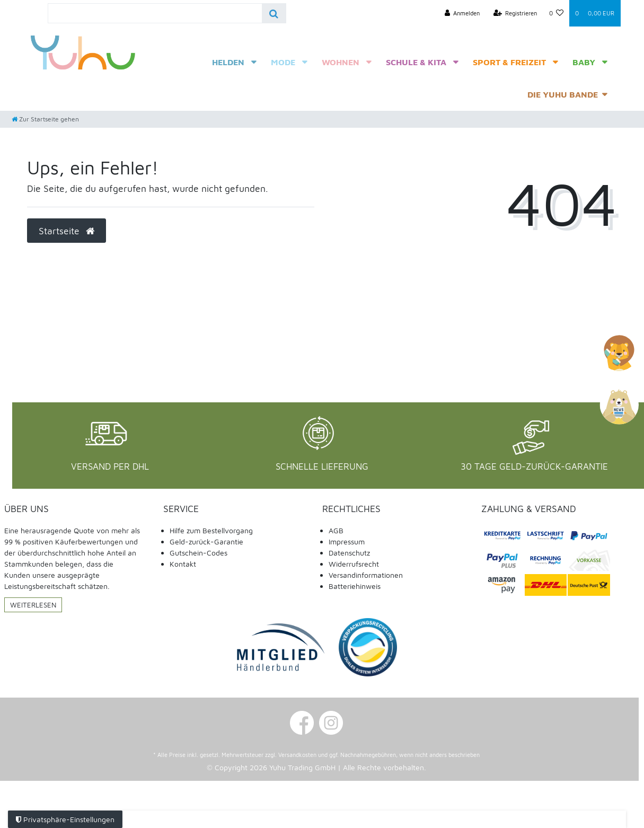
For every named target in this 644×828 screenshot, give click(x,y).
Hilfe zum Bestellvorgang (211, 530)
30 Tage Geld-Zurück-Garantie (534, 466)
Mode (283, 62)
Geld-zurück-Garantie (206, 541)
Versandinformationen (366, 575)
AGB (336, 530)
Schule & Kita (416, 62)
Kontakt (183, 564)
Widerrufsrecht (354, 564)
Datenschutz (349, 553)
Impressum (347, 541)
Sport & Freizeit (509, 62)
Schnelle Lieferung (322, 466)
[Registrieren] (515, 13)
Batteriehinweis (355, 586)
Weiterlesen (33, 605)
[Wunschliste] (556, 13)
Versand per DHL (110, 466)
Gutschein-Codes (199, 553)
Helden (228, 62)
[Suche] (274, 13)
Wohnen (341, 62)
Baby (584, 62)
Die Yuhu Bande (563, 94)
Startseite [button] (67, 231)
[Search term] (155, 13)
